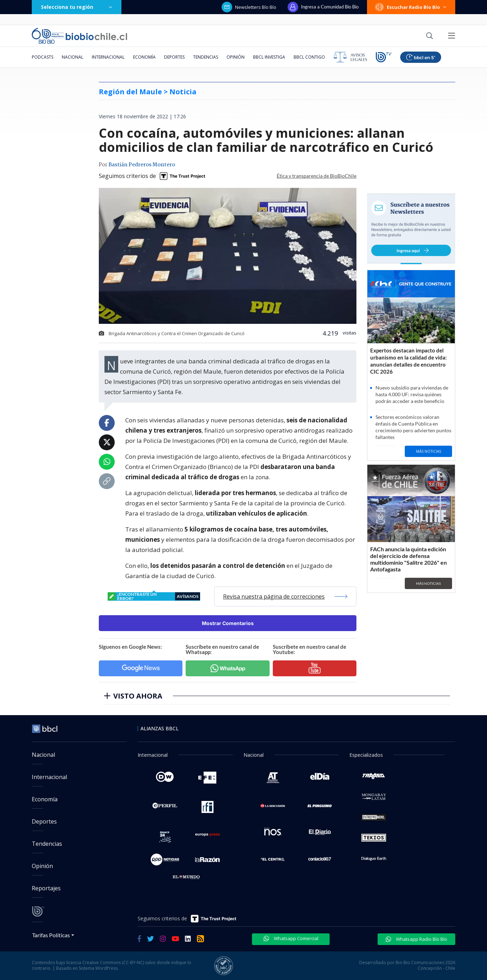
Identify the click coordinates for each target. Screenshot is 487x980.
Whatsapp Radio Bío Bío (416, 939)
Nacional (73, 57)
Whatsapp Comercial (291, 938)
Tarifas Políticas (51, 935)
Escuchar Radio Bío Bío (411, 7)
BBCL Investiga (269, 57)
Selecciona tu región (77, 7)
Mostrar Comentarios (228, 623)
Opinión (236, 57)
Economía (144, 57)
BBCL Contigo (309, 57)
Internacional (108, 57)
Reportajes (46, 888)
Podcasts (43, 57)
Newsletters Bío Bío (249, 7)
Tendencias (206, 57)
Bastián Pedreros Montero (142, 165)
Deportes (174, 57)
